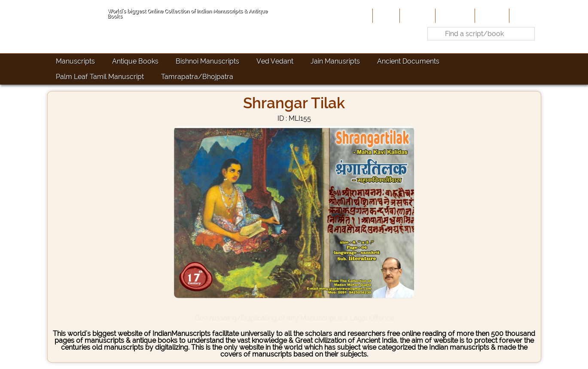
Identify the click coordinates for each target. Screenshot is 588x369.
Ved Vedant (275, 61)
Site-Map (491, 15)
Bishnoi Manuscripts (207, 61)
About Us (417, 15)
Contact (524, 15)
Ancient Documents (408, 61)
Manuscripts (75, 61)
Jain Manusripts (335, 61)
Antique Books (135, 61)
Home (385, 15)
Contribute (454, 15)
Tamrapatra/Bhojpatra (197, 77)
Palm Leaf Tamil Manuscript (100, 77)
